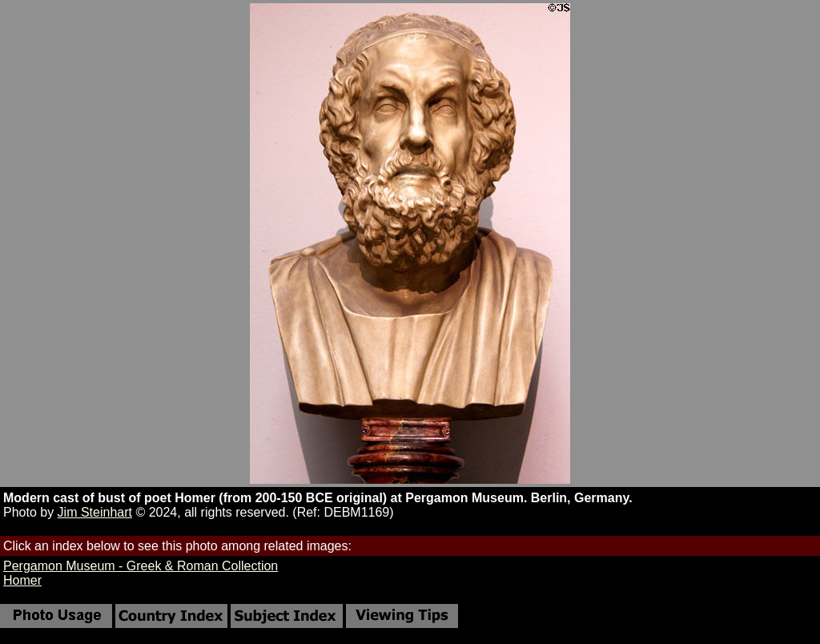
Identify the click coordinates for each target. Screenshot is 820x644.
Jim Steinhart (95, 512)
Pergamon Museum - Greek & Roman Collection (141, 566)
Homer (22, 580)
